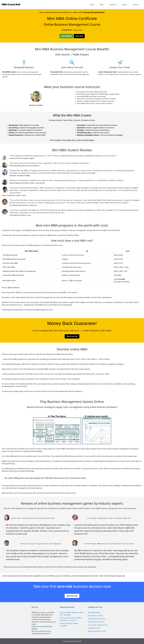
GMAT (104, 5)
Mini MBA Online (94, 612)
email (82, 331)
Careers (126, 5)
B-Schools (115, 5)
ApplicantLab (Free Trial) (97, 631)
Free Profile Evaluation (96, 622)
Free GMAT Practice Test (97, 619)
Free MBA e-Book (94, 628)
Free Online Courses (95, 616)
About (94, 5)
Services (137, 5)
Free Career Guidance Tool (98, 625)
